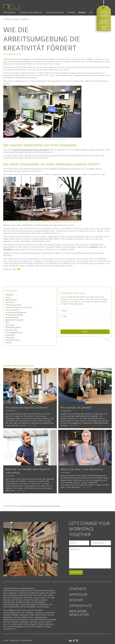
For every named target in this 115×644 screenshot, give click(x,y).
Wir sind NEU (9, 12)
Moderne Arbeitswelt (14, 320)
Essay (8, 297)
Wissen (82, 12)
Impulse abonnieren (104, 21)
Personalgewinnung (14, 333)
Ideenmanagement (13, 305)
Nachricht (75, 549)
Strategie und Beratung (31, 12)
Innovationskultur (13, 310)
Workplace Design (55, 12)
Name (74, 543)
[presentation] (77, 329)
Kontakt (76, 600)
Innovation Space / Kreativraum (19, 307)
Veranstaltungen (13, 340)
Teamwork (10, 338)
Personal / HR (11, 330)
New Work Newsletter (79, 613)
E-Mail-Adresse (99, 543)
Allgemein (10, 295)
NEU (7, 322)
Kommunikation (12, 318)
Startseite (7, 506)
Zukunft (9, 343)
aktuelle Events (104, 28)
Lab (91, 12)
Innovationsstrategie (14, 315)
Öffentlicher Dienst (13, 328)
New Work (10, 325)
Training (71, 12)
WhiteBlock (8, 250)
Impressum (78, 594)
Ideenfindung (11, 300)
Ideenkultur (10, 302)
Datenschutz (80, 606)
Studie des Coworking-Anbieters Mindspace (31, 150)
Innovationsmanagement (16, 312)
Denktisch (94, 247)
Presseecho (10, 335)
